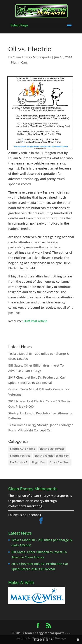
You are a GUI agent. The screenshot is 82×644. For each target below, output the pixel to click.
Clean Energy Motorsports (32, 57)
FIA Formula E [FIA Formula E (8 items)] (19, 462)
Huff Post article (35, 321)
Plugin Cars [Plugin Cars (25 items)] (39, 462)
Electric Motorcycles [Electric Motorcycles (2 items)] (52, 449)
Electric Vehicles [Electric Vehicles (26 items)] (20, 456)
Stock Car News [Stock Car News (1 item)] (60, 462)
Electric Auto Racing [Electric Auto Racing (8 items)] (23, 449)
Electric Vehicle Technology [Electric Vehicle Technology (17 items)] (51, 456)
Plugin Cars (19, 62)
